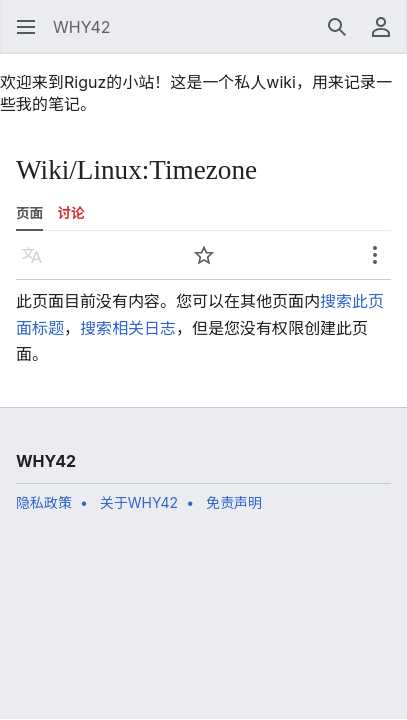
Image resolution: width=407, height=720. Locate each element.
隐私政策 (44, 502)
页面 (29, 213)
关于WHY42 (139, 502)
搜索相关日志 (128, 328)
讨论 (71, 213)
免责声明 (234, 502)
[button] (26, 27)
